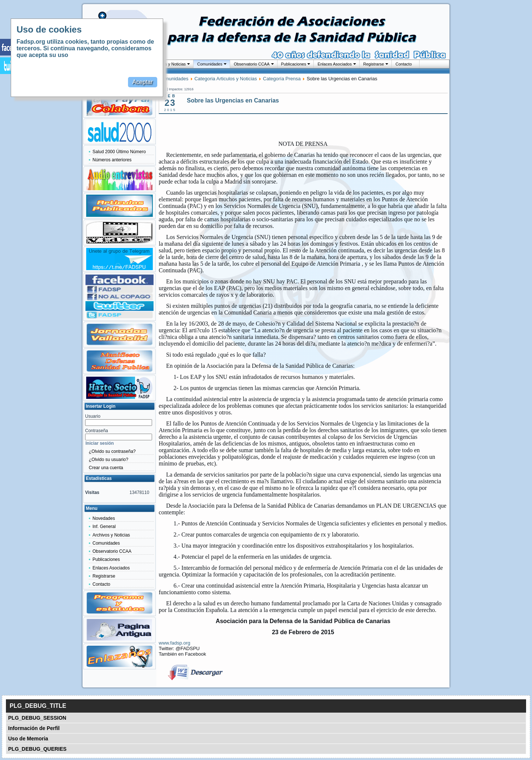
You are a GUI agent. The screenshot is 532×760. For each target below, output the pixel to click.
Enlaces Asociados (334, 64)
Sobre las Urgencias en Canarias (233, 100)
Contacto (404, 64)
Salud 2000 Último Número (119, 152)
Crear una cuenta (106, 468)
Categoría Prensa (282, 79)
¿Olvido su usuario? (109, 460)
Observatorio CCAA (252, 64)
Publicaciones (294, 64)
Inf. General (104, 527)
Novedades (104, 518)
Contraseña (97, 431)
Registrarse (374, 64)
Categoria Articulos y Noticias (225, 79)
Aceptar (143, 82)
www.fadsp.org (174, 643)
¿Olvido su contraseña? (112, 451)
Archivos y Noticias (169, 64)
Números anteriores (112, 160)
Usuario (93, 416)
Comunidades (210, 64)
